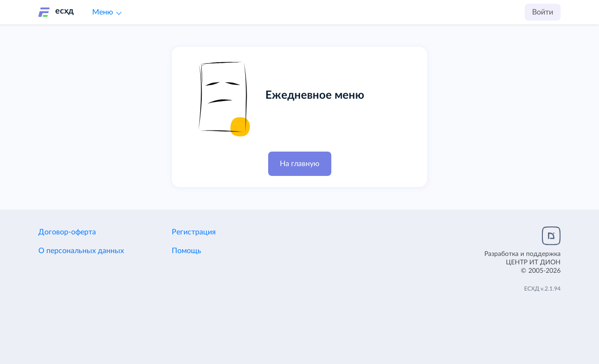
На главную (300, 164)
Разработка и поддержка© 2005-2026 (522, 262)
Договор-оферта (67, 232)
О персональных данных (81, 251)
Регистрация (194, 232)
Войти (543, 12)
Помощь (186, 251)
